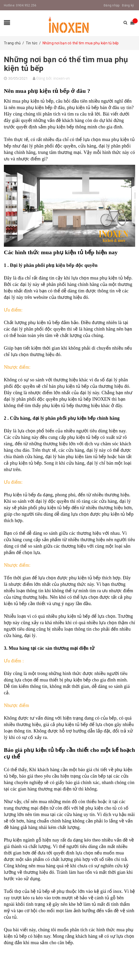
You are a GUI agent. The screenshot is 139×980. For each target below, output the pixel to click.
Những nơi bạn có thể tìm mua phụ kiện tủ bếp (66, 64)
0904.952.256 (26, 5)
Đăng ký (128, 5)
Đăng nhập (112, 5)
